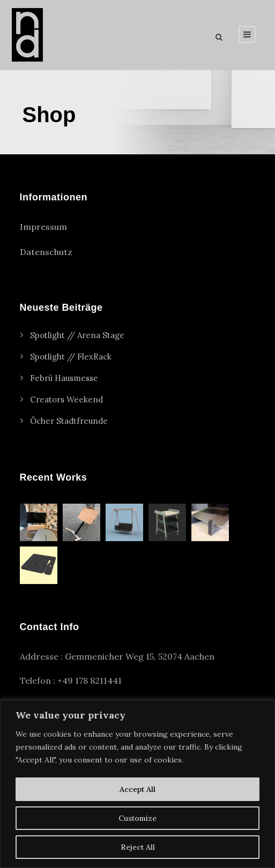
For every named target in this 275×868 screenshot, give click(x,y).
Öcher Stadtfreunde (69, 421)
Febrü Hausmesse (64, 378)
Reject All (138, 847)
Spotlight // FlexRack (71, 357)
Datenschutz (46, 252)
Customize (137, 818)
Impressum (43, 227)
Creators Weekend (66, 399)
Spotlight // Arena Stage (77, 335)
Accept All (137, 789)
